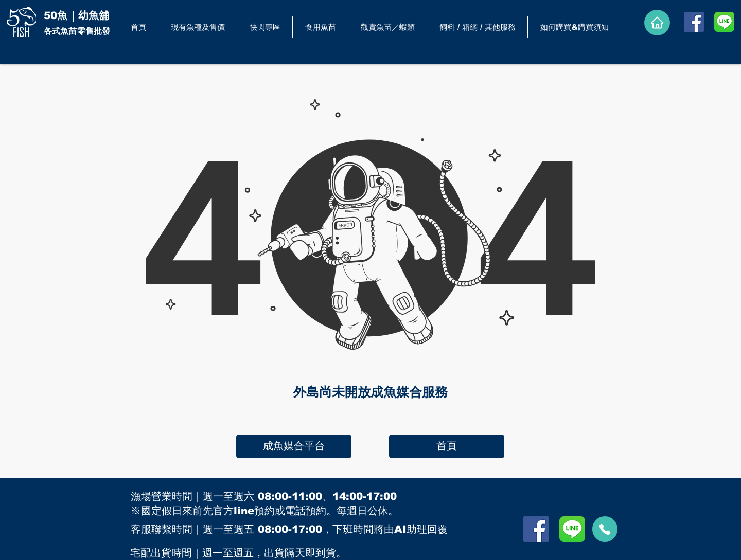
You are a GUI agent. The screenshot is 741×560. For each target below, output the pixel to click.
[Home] (657, 23)
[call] (605, 529)
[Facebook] (694, 22)
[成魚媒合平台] (294, 446)
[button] (320, 27)
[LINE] (724, 22)
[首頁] (447, 446)
